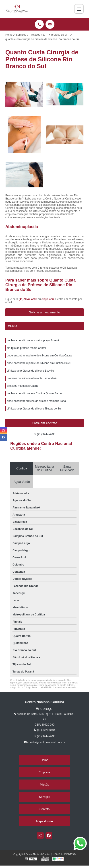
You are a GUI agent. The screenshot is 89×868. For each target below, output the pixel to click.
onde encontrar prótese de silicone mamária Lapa (36, 401)
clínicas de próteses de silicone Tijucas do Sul (34, 409)
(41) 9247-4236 (28, 299)
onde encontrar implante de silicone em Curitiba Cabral (40, 356)
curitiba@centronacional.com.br (44, 742)
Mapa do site (44, 821)
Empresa (44, 772)
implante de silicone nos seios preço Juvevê (33, 340)
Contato (45, 809)
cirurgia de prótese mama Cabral (26, 348)
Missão (44, 785)
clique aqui (48, 299)
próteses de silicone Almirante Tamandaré (32, 378)
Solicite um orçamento (44, 312)
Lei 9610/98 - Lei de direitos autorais (58, 688)
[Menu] (79, 9)
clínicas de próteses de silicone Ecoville (30, 371)
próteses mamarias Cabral (23, 386)
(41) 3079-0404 (44, 730)
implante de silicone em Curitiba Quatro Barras (35, 393)
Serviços (45, 797)
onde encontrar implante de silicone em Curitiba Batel (39, 363)
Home (44, 760)
